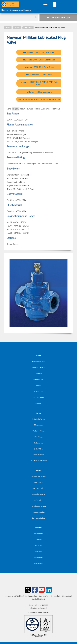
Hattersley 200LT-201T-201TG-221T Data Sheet (39, 83)
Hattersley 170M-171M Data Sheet (39, 52)
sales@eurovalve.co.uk (38, 608)
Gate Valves (39, 443)
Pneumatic (38, 534)
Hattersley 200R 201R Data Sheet (39, 67)
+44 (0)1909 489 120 (58, 17)
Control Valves (38, 455)
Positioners (38, 557)
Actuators (39, 528)
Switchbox (38, 551)
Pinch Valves (39, 482)
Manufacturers (39, 380)
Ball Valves (39, 437)
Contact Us (39, 391)
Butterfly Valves (39, 431)
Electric (39, 540)
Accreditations (39, 397)
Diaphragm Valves (39, 488)
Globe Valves (39, 449)
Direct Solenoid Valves (39, 461)
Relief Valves (38, 500)
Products (39, 374)
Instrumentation (38, 518)
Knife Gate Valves (38, 419)
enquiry (16, 109)
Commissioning (39, 512)
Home (8, 28)
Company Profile (39, 362)
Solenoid (39, 545)
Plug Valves (28, 28)
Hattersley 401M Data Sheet (39, 75)
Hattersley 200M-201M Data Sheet (39, 60)
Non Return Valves (39, 476)
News (39, 386)
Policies (38, 403)
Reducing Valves (39, 494)
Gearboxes (39, 563)
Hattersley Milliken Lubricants (39, 92)
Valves (17, 28)
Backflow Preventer (38, 506)
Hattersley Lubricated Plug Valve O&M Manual (39, 99)
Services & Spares (39, 368)
